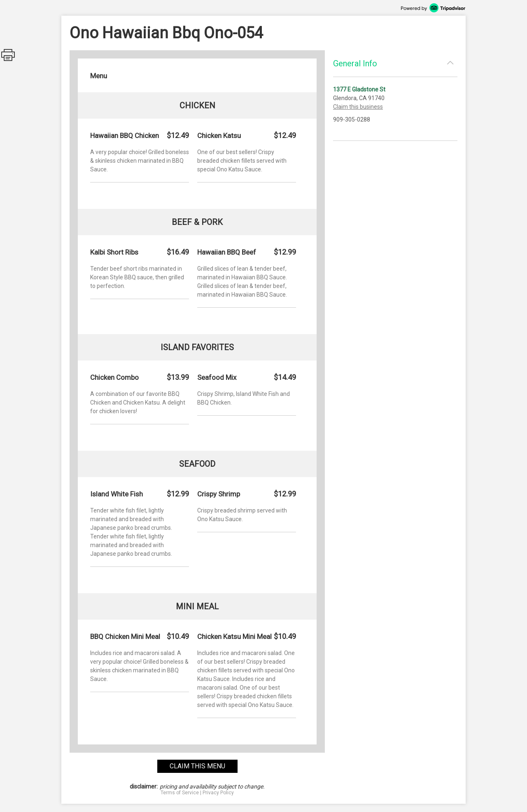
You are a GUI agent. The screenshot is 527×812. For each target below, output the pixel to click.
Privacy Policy (218, 793)
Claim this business (358, 107)
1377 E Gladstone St (359, 89)
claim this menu (197, 766)
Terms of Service (180, 793)
